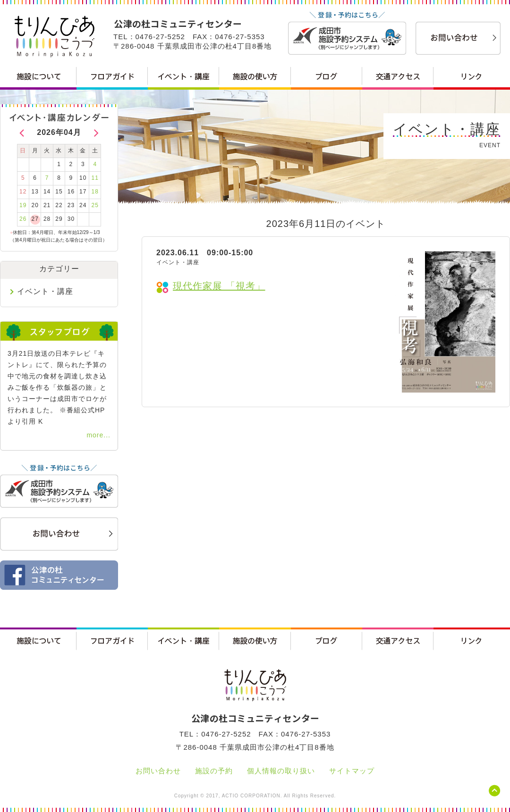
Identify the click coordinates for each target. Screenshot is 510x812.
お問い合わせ (158, 771)
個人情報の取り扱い (281, 771)
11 (95, 178)
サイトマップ (352, 771)
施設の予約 (214, 771)
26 (23, 219)
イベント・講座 (45, 291)
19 (23, 205)
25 (95, 205)
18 (95, 192)
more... (98, 435)
